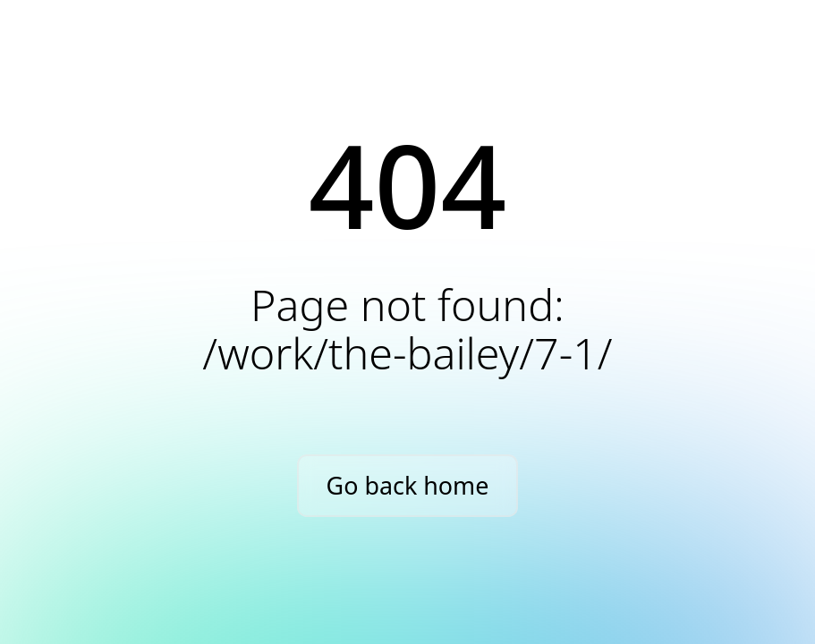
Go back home (408, 485)
